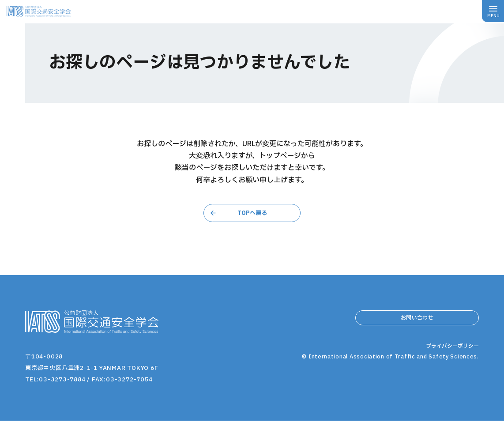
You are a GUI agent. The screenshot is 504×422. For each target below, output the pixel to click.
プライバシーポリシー (450, 370)
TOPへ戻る (252, 213)
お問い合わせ (417, 322)
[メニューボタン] (493, 11)
